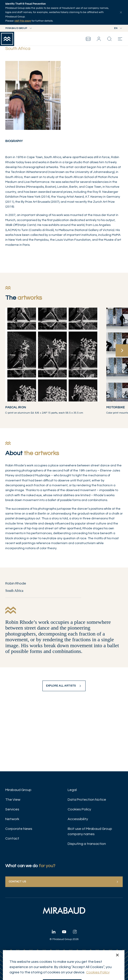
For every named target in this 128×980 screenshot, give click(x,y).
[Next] (122, 350)
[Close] (117, 961)
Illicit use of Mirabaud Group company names (90, 831)
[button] (99, 39)
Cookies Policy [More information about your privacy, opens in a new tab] (98, 978)
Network (12, 819)
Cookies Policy (79, 809)
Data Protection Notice (87, 800)
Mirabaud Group (18, 790)
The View (13, 800)
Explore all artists (64, 686)
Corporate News (19, 829)
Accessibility (78, 819)
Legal (72, 790)
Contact (12, 838)
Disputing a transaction (87, 844)
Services (12, 809)
